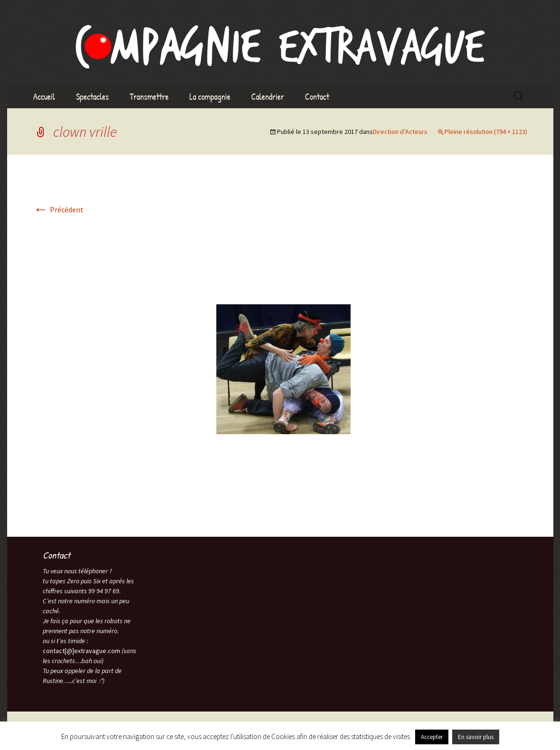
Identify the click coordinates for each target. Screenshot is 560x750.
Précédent (58, 209)
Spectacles (92, 97)
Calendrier (268, 97)
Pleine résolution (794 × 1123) (486, 132)
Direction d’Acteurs (400, 132)
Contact (317, 97)
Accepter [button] (432, 737)
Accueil (44, 97)
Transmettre (149, 97)
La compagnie (210, 97)
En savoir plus (476, 737)
